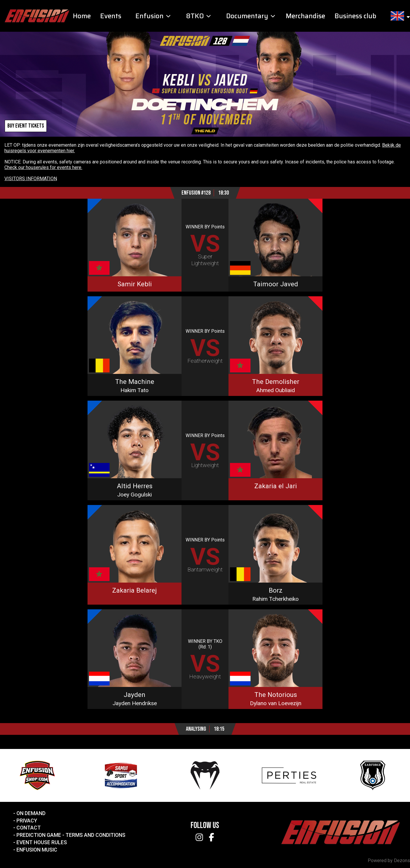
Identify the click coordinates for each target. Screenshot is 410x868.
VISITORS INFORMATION (31, 179)
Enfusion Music (37, 850)
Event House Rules (42, 842)
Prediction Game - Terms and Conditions (71, 835)
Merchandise (305, 16)
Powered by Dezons (389, 861)
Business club (355, 16)
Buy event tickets (26, 126)
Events (111, 16)
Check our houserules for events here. (43, 167)
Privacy (27, 821)
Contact (29, 828)
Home (82, 16)
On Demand (31, 813)
